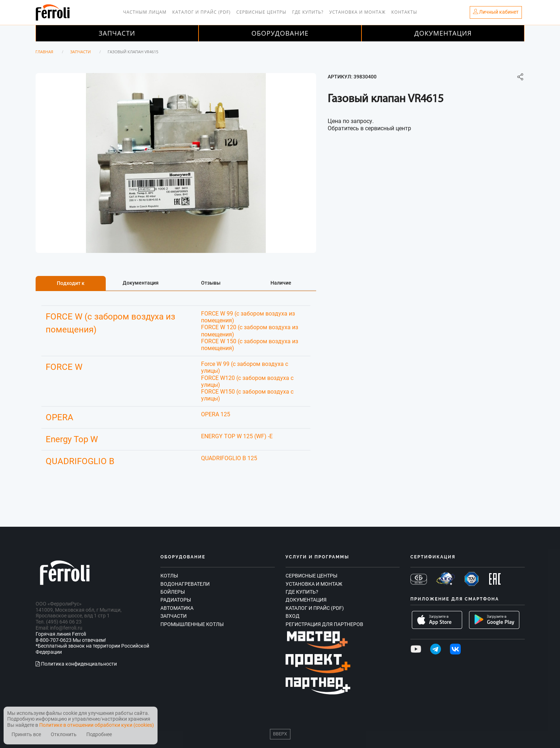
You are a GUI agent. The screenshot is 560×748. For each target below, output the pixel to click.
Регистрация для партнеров (324, 624)
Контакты (404, 12)
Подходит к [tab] (71, 283)
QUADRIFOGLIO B (80, 461)
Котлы (169, 576)
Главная (45, 52)
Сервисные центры (261, 12)
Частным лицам (145, 12)
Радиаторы (176, 600)
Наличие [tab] (281, 283)
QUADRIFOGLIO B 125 (229, 458)
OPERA (60, 417)
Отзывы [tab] (211, 283)
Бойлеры (173, 592)
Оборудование (280, 33)
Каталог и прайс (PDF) (201, 12)
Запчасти (117, 33)
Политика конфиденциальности (76, 664)
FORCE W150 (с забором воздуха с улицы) (247, 395)
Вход (293, 616)
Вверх (280, 734)
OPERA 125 (216, 414)
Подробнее (99, 735)
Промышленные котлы (192, 624)
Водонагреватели (185, 584)
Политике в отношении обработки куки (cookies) (97, 725)
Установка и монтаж (357, 12)
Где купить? (308, 12)
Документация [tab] (141, 283)
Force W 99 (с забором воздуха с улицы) (245, 367)
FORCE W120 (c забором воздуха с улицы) (247, 381)
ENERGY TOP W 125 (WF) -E (237, 436)
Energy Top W (72, 439)
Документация (443, 33)
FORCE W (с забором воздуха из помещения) (110, 323)
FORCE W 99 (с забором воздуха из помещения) (248, 317)
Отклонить (64, 735)
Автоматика (177, 608)
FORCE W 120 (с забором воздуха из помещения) (250, 331)
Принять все (26, 735)
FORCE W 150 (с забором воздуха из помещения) (250, 345)
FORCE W (64, 367)
